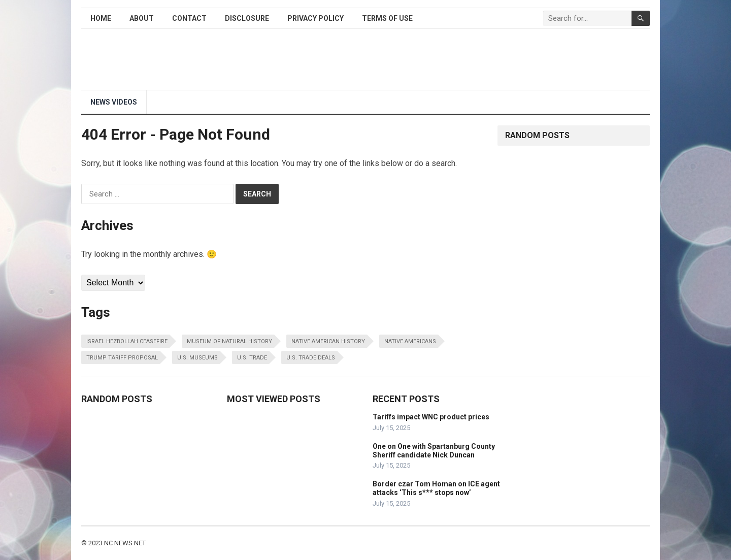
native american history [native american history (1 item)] (328, 341)
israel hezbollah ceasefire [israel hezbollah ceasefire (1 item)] (127, 341)
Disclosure (247, 18)
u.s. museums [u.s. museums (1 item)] (197, 358)
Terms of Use (387, 18)
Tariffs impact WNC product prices (431, 417)
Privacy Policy (315, 18)
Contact (189, 18)
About (142, 18)
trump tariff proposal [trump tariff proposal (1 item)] (122, 358)
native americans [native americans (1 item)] (410, 341)
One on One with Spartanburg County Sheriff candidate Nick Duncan (434, 451)
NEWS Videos (114, 102)
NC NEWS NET (125, 543)
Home (101, 18)
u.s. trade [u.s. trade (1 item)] (252, 358)
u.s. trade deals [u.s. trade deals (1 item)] (311, 358)
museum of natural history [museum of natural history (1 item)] (229, 341)
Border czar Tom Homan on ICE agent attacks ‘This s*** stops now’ (436, 488)
